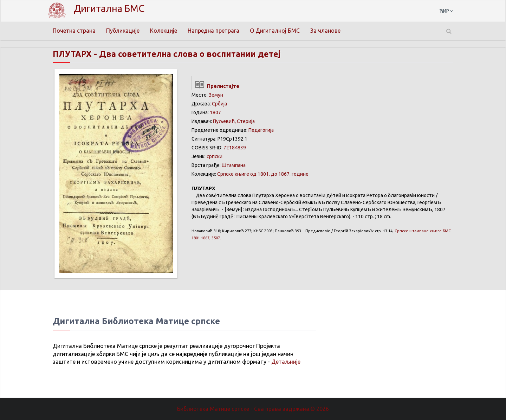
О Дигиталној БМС (275, 31)
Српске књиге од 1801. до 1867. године (263, 174)
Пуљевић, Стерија (234, 121)
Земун (216, 95)
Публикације (123, 31)
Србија (219, 104)
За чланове (326, 31)
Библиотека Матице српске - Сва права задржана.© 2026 (253, 409)
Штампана (234, 165)
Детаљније (286, 362)
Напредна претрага (214, 31)
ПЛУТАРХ (73, 54)
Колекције (164, 31)
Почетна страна (74, 31)
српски (215, 156)
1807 (215, 112)
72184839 (235, 148)
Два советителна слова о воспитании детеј (194, 54)
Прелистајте (215, 86)
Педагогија (261, 130)
